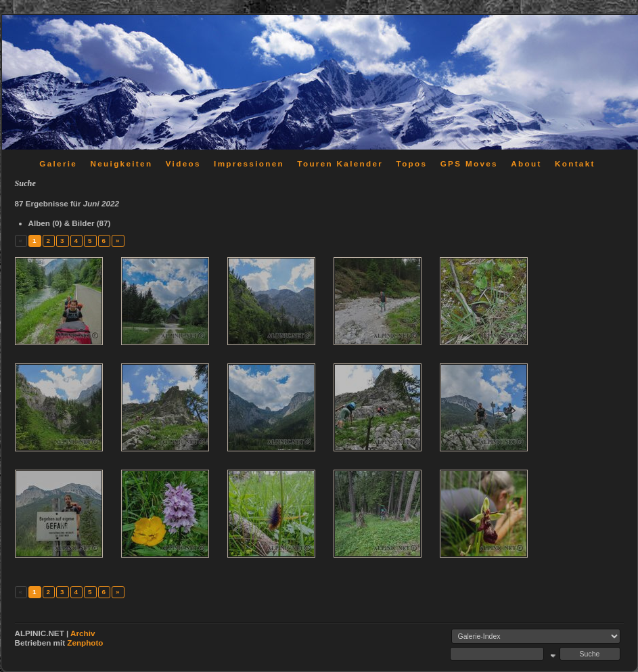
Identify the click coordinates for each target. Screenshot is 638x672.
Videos (183, 163)
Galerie (58, 163)
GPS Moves (469, 163)
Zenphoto (85, 643)
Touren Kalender (340, 163)
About (526, 163)
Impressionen (249, 163)
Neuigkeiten (122, 163)
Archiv (83, 633)
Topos (412, 163)
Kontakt (575, 163)
